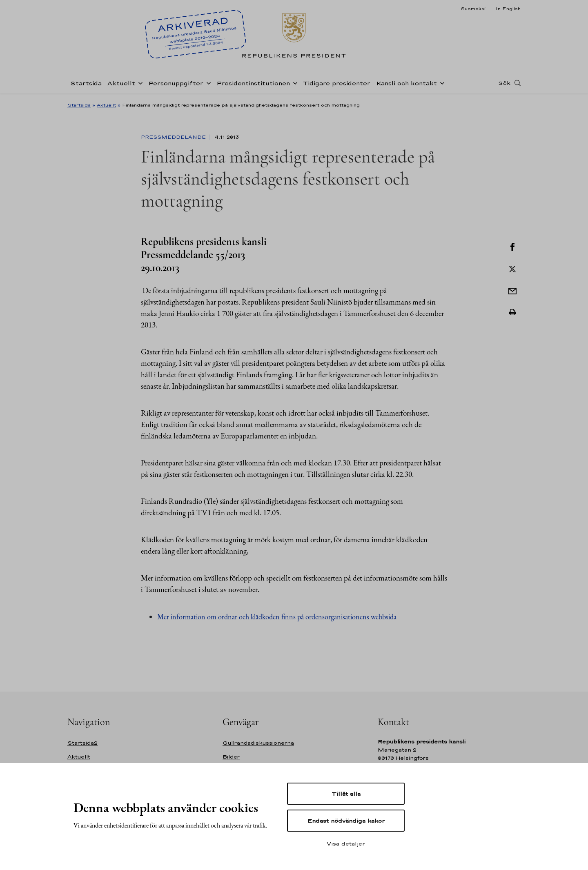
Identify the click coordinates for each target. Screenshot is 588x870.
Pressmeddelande (174, 137)
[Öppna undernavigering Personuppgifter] (207, 82)
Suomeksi (473, 9)
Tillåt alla (346, 794)
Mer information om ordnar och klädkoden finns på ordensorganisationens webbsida (277, 617)
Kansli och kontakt (406, 83)
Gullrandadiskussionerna (258, 743)
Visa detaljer (346, 843)
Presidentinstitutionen (253, 83)
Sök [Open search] (504, 83)
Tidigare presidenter (337, 83)
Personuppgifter (176, 83)
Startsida (86, 83)
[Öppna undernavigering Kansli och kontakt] (441, 82)
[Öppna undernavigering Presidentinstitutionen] (294, 82)
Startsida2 (82, 743)
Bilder (231, 757)
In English (508, 9)
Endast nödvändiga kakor (346, 821)
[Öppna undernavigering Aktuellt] (139, 82)
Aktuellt (121, 83)
